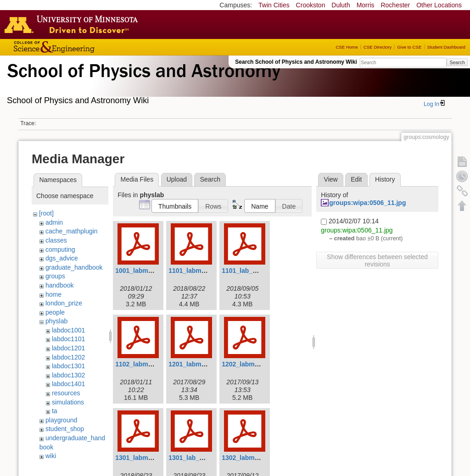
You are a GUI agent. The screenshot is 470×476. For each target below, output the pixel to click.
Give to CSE (409, 47)
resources (66, 393)
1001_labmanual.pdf (146, 271)
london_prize (64, 303)
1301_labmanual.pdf (146, 458)
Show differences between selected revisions (377, 260)
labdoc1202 (68, 357)
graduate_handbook (74, 267)
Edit (356, 179)
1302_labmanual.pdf (252, 458)
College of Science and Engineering (83, 47)
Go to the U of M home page (73, 24)
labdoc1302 (68, 375)
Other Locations (439, 5)
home (53, 294)
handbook (60, 285)
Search (457, 62)
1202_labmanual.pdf (252, 364)
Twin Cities (274, 5)
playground (61, 420)
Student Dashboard (446, 47)
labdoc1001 (68, 330)
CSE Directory (378, 47)
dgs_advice (62, 258)
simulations (68, 402)
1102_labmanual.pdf (146, 364)
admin (54, 222)
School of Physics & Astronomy (142, 82)
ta (55, 411)
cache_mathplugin (72, 231)
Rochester (395, 5)
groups (55, 276)
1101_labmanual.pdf (199, 271)
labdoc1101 (68, 339)
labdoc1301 (68, 366)
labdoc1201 (68, 348)
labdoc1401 (68, 384)
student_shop (65, 429)
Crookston (311, 5)
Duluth (341, 5)
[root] (46, 213)
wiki (51, 456)
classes (56, 240)
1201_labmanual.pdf (199, 364)
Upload (177, 179)
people (55, 312)
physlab (56, 321)
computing (60, 249)
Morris (366, 5)
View (331, 179)
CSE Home (347, 47)
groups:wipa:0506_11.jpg (367, 203)
